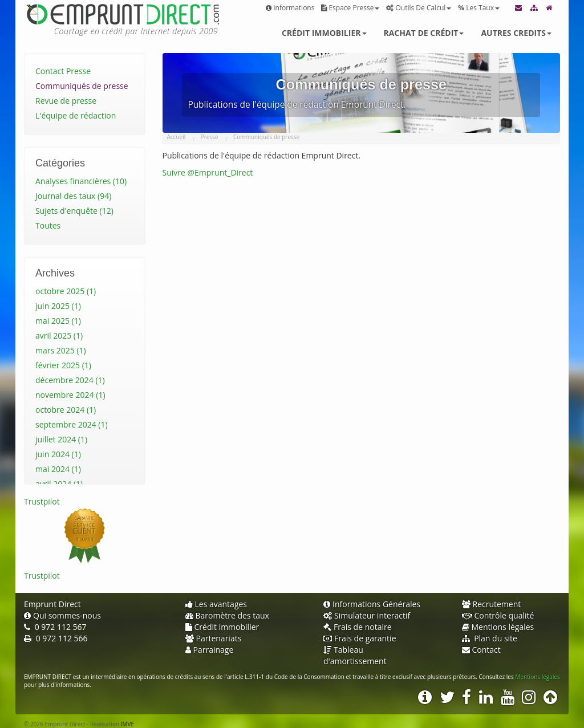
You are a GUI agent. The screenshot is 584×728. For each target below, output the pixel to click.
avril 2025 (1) (59, 335)
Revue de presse (66, 101)
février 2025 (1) (63, 365)
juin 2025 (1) (58, 306)
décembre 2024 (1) (70, 380)
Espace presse (350, 8)
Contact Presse (63, 71)
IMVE (127, 724)
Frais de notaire (358, 627)
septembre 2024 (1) (72, 424)
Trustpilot (42, 501)
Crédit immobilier (324, 33)
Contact (481, 650)
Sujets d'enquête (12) (74, 211)
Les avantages (216, 604)
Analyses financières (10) (81, 181)
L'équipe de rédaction (76, 115)
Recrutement (492, 604)
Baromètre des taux (227, 615)
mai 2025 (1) (58, 321)
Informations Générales (372, 604)
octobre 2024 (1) (66, 410)
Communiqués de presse (82, 86)
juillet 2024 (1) (61, 439)
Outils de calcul (419, 8)
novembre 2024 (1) (70, 395)
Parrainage (210, 650)
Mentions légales (498, 627)
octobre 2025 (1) (66, 291)
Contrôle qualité (498, 615)
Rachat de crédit (424, 33)
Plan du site (490, 638)
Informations (290, 8)
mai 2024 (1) (58, 469)
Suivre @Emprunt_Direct (208, 172)
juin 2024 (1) (58, 454)
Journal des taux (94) (73, 196)
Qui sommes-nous (62, 615)
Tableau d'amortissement (355, 655)
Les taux (479, 8)
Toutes (48, 225)
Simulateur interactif (367, 615)
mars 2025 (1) (61, 350)
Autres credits (516, 33)
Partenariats (214, 638)
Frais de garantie (360, 638)
